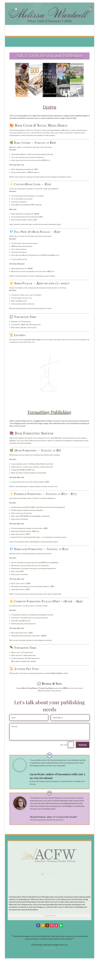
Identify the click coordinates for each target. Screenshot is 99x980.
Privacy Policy (49, 970)
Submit (83, 745)
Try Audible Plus (49, 937)
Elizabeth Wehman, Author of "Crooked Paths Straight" (54, 817)
